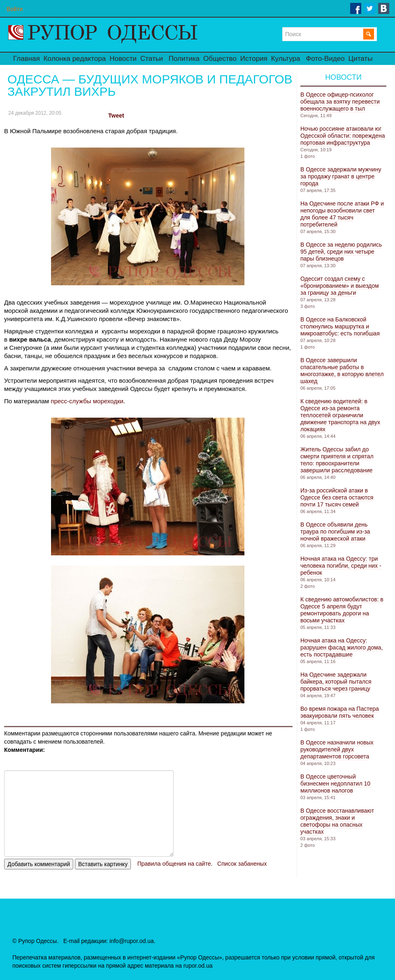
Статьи (152, 59)
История (254, 59)
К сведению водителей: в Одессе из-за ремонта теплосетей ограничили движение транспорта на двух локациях (340, 415)
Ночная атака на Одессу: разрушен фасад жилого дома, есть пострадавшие (342, 647)
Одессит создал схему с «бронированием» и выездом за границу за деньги (340, 286)
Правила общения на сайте (174, 864)
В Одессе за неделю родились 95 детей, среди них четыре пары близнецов (341, 252)
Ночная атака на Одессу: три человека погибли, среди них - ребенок (341, 566)
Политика (184, 59)
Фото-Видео (325, 59)
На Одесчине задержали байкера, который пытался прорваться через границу (336, 682)
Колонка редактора (75, 59)
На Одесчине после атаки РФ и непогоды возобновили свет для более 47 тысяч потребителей (342, 214)
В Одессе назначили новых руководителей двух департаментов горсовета (337, 749)
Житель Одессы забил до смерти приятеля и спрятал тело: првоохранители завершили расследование (337, 460)
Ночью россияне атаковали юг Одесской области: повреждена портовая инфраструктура (343, 136)
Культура (286, 59)
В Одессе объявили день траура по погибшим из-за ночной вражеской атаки (335, 532)
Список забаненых (242, 864)
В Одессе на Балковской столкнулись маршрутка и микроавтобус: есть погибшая (340, 326)
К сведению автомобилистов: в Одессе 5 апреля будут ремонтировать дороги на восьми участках (342, 610)
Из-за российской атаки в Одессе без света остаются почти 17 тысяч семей (337, 497)
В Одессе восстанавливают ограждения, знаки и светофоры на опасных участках (337, 821)
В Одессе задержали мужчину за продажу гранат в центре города (341, 176)
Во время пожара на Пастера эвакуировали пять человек (340, 712)
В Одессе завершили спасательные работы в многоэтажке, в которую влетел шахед (342, 371)
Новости (123, 59)
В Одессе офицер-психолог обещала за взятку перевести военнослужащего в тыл (340, 102)
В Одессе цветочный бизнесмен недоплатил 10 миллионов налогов (335, 784)
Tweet (116, 116)
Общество (220, 59)
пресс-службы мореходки (87, 401)
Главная (27, 59)
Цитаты (361, 59)
